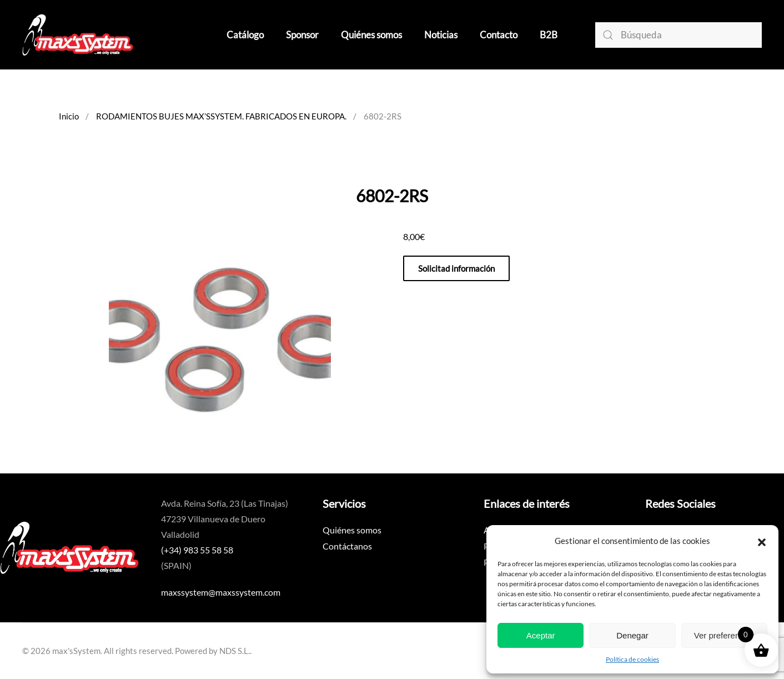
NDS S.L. (235, 651)
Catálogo (245, 35)
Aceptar (541, 635)
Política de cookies (632, 659)
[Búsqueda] (679, 35)
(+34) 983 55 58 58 (197, 550)
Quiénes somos (371, 35)
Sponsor (302, 35)
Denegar (632, 635)
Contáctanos (347, 546)
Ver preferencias (724, 635)
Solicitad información (456, 268)
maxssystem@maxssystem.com (221, 592)
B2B (549, 35)
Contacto (499, 35)
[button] (762, 541)
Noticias (441, 35)
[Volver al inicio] (78, 35)
